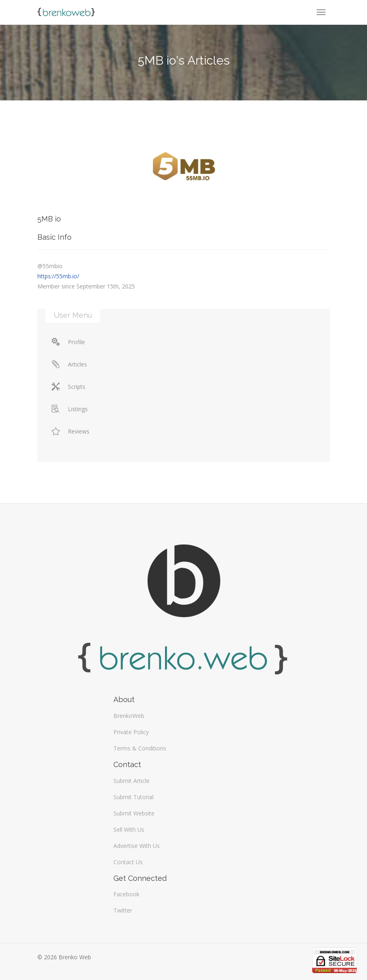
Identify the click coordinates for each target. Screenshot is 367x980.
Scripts (68, 387)
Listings (70, 409)
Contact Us (128, 862)
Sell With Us (129, 829)
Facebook (126, 894)
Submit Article (131, 781)
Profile (68, 342)
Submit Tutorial (134, 797)
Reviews (71, 431)
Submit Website (134, 813)
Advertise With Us (137, 846)
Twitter (123, 910)
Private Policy (131, 732)
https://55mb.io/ (58, 276)
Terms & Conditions (140, 748)
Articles (69, 364)
